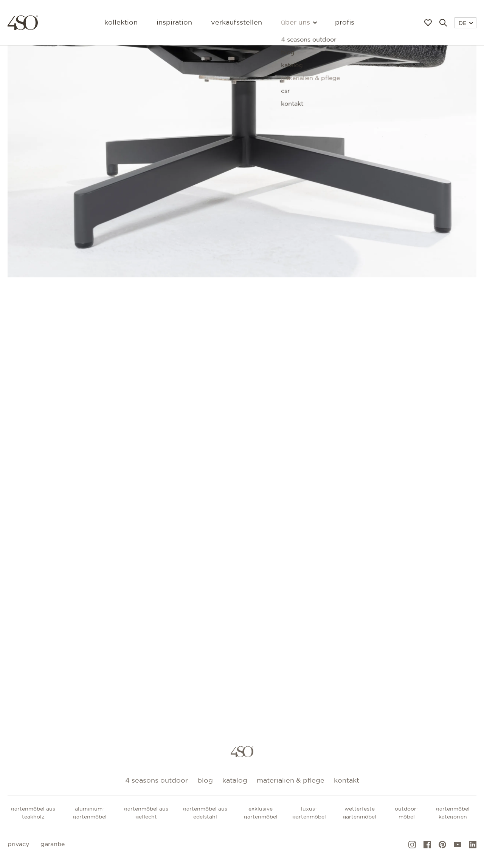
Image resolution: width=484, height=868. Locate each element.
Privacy (18, 844)
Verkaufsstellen (237, 23)
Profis (345, 23)
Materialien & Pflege (291, 781)
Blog (205, 781)
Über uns (299, 23)
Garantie (53, 844)
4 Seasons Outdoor (157, 781)
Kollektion (121, 23)
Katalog (235, 781)
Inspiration (174, 23)
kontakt (347, 781)
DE (466, 23)
